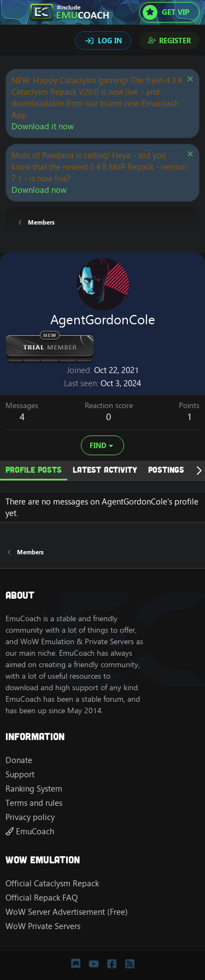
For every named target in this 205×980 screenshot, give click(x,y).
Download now (39, 190)
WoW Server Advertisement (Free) (67, 912)
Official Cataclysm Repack (52, 883)
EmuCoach (30, 831)
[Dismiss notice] (189, 80)
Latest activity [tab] (105, 469)
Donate (19, 760)
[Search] (15, 42)
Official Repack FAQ (42, 898)
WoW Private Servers (43, 926)
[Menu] (15, 13)
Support (20, 774)
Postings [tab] (166, 469)
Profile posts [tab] (34, 469)
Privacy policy (30, 817)
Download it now (43, 126)
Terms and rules (34, 803)
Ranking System (34, 789)
